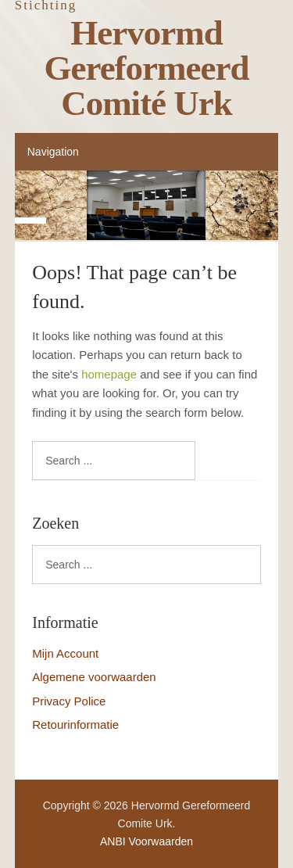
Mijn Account (65, 653)
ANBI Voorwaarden (146, 841)
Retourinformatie (75, 725)
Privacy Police (69, 701)
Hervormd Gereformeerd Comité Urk (147, 68)
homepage (109, 374)
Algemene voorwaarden (94, 677)
